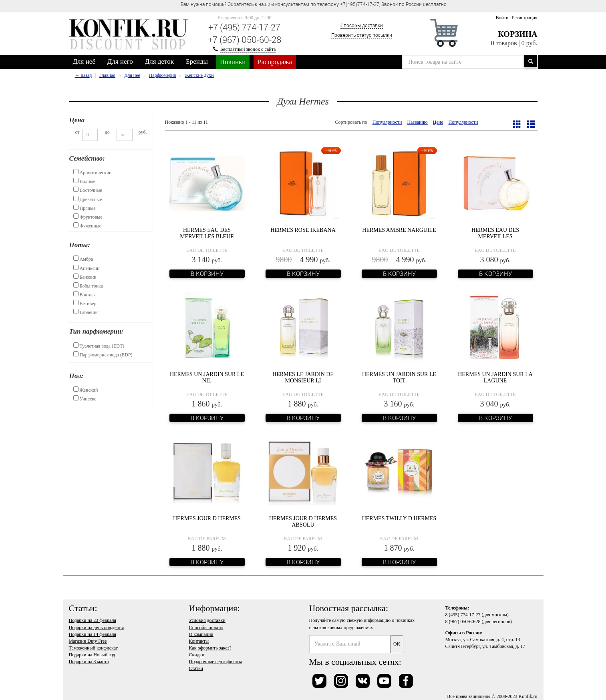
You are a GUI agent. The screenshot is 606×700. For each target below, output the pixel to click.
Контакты (199, 641)
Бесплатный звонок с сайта (248, 49)
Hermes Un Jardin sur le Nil (207, 377)
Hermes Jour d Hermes (207, 518)
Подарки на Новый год (92, 655)
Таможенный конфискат (94, 648)
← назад (84, 75)
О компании (201, 634)
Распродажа (275, 62)
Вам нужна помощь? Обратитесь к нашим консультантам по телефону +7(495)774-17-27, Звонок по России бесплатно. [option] (314, 4)
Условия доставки (207, 620)
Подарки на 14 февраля (93, 634)
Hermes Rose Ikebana (303, 230)
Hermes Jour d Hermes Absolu (303, 521)
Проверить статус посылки (362, 35)
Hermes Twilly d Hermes (399, 518)
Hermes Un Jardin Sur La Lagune (495, 377)
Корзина (517, 34)
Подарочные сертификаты (216, 662)
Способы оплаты (206, 628)
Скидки (197, 655)
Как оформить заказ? (210, 648)
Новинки (233, 62)
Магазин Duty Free (88, 641)
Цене (438, 122)
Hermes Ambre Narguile (399, 230)
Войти (502, 18)
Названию (417, 122)
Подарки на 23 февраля (93, 620)
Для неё (84, 61)
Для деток (159, 61)
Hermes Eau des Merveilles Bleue (207, 233)
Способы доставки (362, 25)
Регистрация (525, 18)
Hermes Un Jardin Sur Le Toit (399, 377)
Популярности (387, 122)
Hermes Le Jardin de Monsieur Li (303, 377)
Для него (120, 61)
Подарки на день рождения (97, 628)
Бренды (197, 61)
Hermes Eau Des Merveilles (495, 233)
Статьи (196, 668)
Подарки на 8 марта (89, 662)
